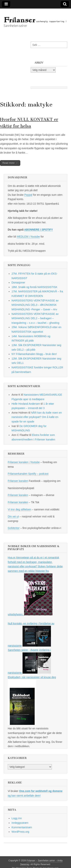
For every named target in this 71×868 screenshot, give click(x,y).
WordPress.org (20, 832)
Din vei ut (13, 516)
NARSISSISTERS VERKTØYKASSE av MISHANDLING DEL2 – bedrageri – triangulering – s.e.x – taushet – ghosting (35, 318)
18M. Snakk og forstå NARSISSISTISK (34, 287)
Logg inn (17, 818)
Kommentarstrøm (22, 827)
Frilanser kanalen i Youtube (24, 462)
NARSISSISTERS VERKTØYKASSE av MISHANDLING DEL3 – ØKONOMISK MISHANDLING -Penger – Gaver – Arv (35, 305)
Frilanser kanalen (18, 481)
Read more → (10, 163)
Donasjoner (18, 283)
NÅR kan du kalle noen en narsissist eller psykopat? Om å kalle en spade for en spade (37, 417)
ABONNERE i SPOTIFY (39, 230)
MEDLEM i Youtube (28, 237)
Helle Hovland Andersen (26, 404)
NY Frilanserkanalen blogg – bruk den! (34, 354)
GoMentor (14, 528)
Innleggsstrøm (20, 823)
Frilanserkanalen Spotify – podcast (28, 474)
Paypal (28, 195)
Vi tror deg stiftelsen (19, 509)
